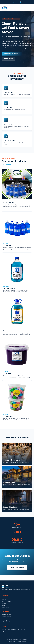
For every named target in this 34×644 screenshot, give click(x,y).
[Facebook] (14, 3)
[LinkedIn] (20, 3)
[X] (18, 3)
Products (4, 600)
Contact (3, 605)
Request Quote (5, 607)
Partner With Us (8, 59)
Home (3, 598)
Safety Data (4, 604)
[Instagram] (16, 3)
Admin (24, 642)
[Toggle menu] (31, 7)
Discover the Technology (12, 54)
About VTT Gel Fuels (6, 602)
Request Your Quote (17, 567)
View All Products (7, 165)
